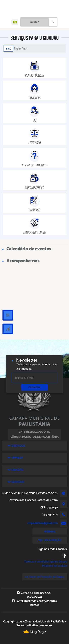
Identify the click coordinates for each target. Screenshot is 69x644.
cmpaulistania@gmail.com (43, 523)
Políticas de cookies (55, 566)
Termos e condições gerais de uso (46, 562)
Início (8, 48)
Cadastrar (35, 387)
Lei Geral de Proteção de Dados (45, 577)
